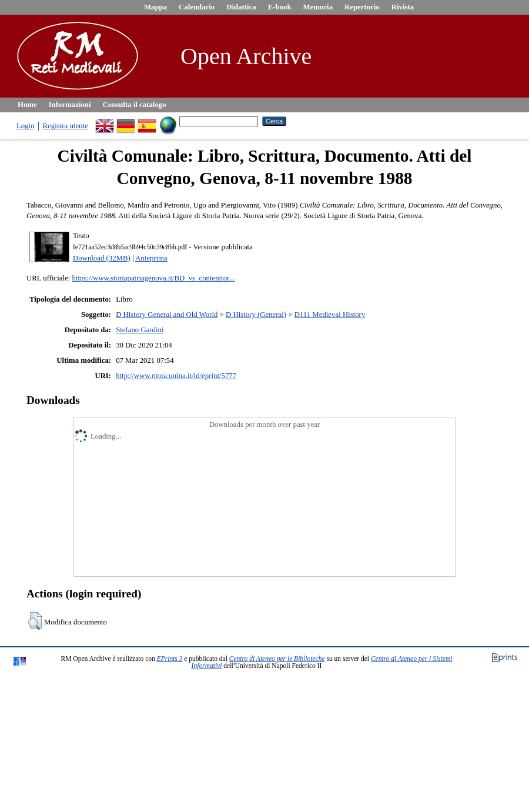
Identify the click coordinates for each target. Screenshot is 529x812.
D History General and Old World (167, 315)
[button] (35, 621)
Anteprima (151, 258)
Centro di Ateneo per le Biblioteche (277, 659)
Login (26, 126)
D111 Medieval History (330, 315)
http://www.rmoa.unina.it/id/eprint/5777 (176, 376)
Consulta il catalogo (135, 105)
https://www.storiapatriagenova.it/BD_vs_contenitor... (153, 278)
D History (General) (256, 315)
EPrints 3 (170, 659)
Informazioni (70, 105)
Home (27, 105)
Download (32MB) (102, 258)
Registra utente (66, 126)
